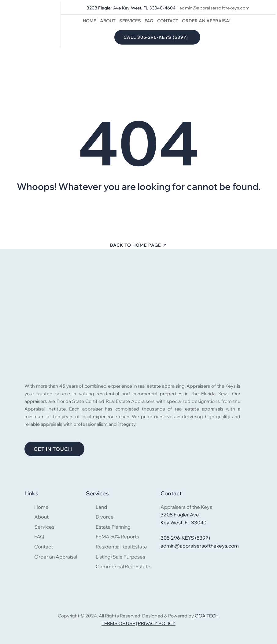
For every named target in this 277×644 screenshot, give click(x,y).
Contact (168, 21)
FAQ (149, 21)
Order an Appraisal (207, 21)
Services (130, 21)
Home (90, 21)
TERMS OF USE (118, 623)
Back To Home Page (136, 245)
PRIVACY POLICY (157, 623)
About (108, 21)
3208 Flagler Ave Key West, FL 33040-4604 (131, 8)
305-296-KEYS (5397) (185, 538)
